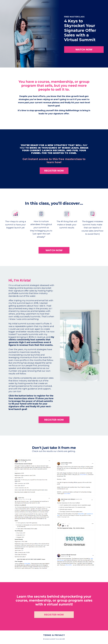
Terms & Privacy (54, 636)
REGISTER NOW (54, 171)
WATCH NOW (84, 49)
